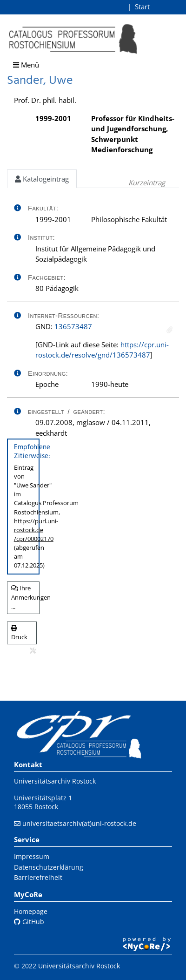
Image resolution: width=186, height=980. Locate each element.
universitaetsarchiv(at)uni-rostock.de (79, 823)
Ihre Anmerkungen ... (25, 597)
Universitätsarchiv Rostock (55, 781)
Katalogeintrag (42, 179)
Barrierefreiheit (38, 877)
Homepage (31, 911)
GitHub (29, 922)
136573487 (73, 326)
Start (142, 7)
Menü (26, 65)
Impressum (32, 856)
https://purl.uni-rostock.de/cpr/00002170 (36, 530)
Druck (19, 633)
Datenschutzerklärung (49, 867)
